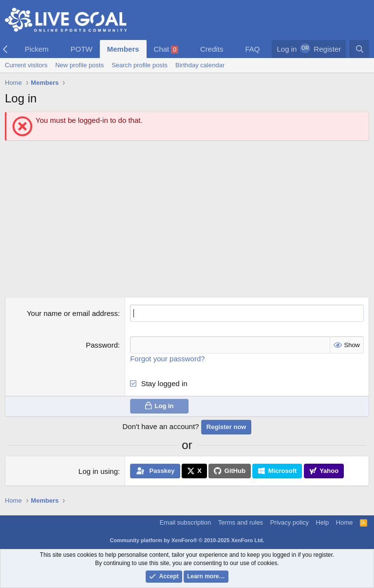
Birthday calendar (200, 65)
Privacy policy (290, 522)
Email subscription (186, 522)
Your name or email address (72, 313)
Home (345, 522)
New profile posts (79, 65)
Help (323, 522)
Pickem (37, 49)
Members (123, 49)
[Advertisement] (187, 219)
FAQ (252, 49)
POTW (82, 49)
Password (102, 345)
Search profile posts (140, 65)
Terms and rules (241, 522)
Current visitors (26, 65)
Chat (166, 49)
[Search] (359, 49)
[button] (56, 49)
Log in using (98, 471)
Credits (212, 49)
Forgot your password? (167, 359)
